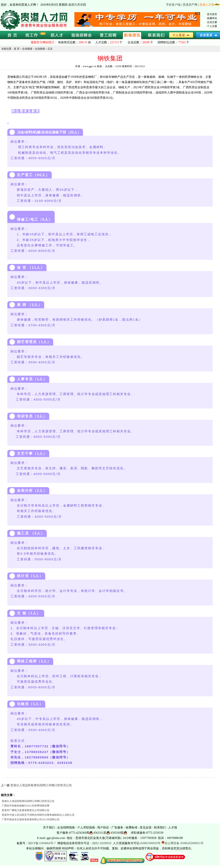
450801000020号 (150, 843)
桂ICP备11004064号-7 (42, 843)
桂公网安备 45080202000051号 (182, 843)
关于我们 (49, 828)
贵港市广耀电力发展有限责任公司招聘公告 (26, 810)
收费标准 (132, 828)
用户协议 (103, 828)
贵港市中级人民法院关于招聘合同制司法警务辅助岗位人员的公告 (38, 815)
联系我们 (160, 828)
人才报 (173, 828)
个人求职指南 (86, 828)
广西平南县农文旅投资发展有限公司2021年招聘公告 (31, 819)
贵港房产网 (190, 5)
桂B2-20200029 (102, 843)
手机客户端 (173, 5)
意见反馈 (146, 828)
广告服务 (117, 828)
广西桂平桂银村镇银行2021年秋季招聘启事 (26, 806)
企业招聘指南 (66, 828)
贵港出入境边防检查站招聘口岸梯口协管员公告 (41, 785)
